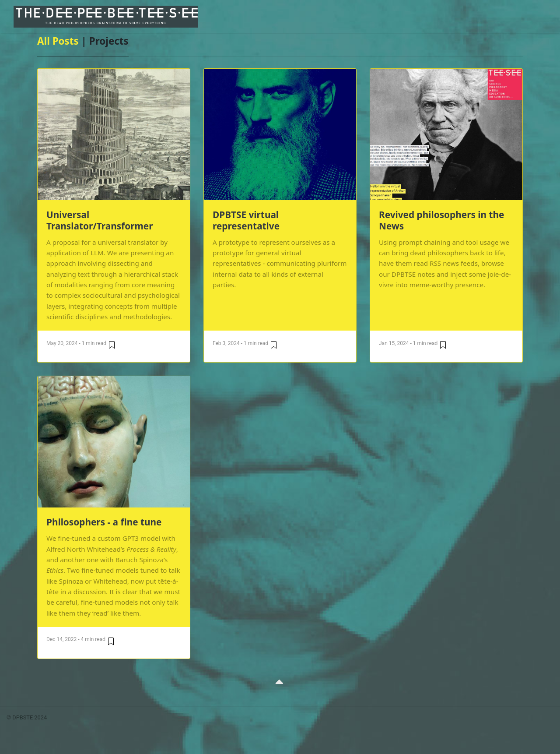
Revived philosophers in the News (441, 220)
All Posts (58, 41)
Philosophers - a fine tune (104, 522)
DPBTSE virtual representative (246, 220)
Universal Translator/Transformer (100, 220)
